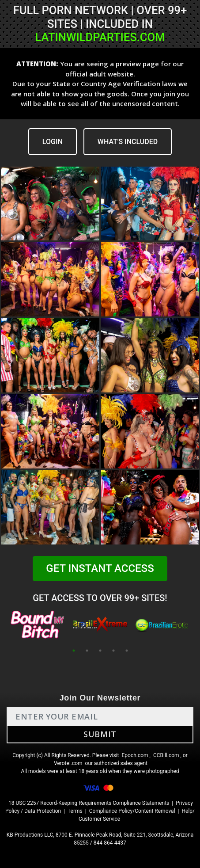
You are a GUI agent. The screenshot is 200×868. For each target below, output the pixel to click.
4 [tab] (113, 651)
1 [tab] (74, 651)
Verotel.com (68, 763)
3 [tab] (100, 651)
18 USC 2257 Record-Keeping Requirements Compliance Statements (89, 803)
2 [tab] (87, 651)
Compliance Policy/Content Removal (132, 811)
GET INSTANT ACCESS (100, 568)
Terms (75, 811)
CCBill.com (166, 755)
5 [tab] (127, 651)
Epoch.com (135, 755)
